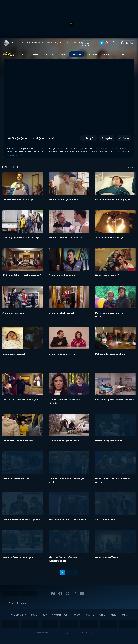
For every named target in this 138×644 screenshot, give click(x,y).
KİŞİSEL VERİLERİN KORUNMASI (83, 615)
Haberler (106, 54)
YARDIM (102, 615)
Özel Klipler (76, 54)
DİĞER (123, 615)
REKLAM (34, 615)
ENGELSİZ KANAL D (19, 615)
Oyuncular (120, 54)
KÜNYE (44, 615)
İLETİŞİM (113, 615)
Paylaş (124, 138)
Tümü (23, 54)
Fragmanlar (49, 54)
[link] (6, 43)
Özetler (63, 54)
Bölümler (35, 54)
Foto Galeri (92, 54)
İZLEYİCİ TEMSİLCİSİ (59, 615)
